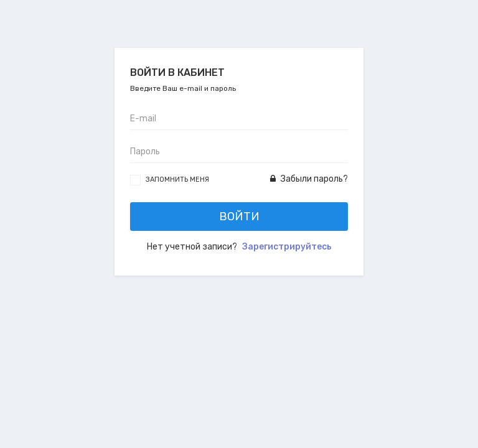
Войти (239, 217)
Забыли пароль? (309, 179)
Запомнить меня (177, 180)
